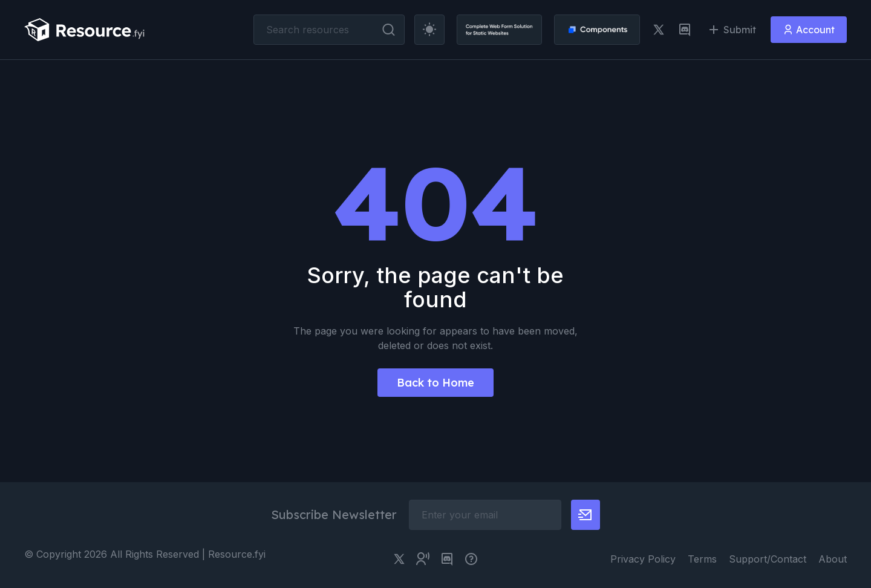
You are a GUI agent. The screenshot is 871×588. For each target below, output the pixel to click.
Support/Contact (768, 559)
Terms (702, 559)
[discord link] (685, 30)
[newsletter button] (586, 515)
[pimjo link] (471, 559)
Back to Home (435, 383)
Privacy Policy (643, 559)
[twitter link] (659, 30)
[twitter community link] (423, 559)
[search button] (389, 30)
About (833, 559)
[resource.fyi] (85, 30)
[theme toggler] (429, 30)
